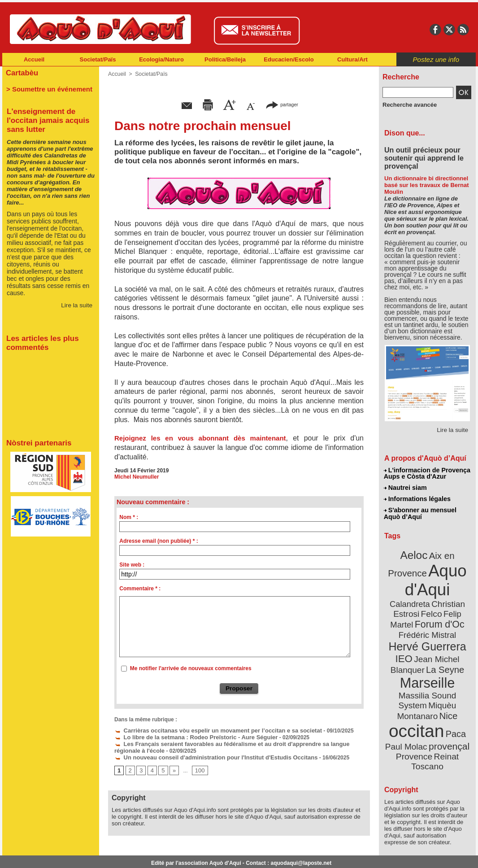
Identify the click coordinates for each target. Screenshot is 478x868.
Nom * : (129, 517)
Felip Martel (414, 609)
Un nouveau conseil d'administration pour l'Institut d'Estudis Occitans (209, 755)
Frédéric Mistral (437, 619)
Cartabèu (21, 72)
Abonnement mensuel (121, 855)
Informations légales (417, 498)
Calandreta (449, 588)
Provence (415, 724)
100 (198, 768)
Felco (457, 598)
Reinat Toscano (435, 729)
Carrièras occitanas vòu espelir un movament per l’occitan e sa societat (211, 730)
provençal (448, 715)
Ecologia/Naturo (161, 59)
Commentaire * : (140, 589)
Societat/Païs (98, 59)
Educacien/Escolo (289, 59)
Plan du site (200, 855)
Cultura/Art (352, 59)
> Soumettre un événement (46, 88)
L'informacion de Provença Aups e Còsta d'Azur (427, 473)
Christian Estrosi (417, 598)
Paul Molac (408, 715)
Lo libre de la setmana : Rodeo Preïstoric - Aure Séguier (190, 737)
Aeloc (415, 553)
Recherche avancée (408, 105)
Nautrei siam (405, 487)
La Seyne (444, 652)
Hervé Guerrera (427, 630)
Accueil (34, 59)
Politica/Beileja (225, 59)
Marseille (412, 664)
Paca (454, 703)
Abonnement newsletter (42, 855)
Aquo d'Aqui (425, 576)
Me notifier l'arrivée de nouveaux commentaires (191, 668)
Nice (447, 686)
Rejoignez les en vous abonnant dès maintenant (200, 438)
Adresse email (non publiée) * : (159, 541)
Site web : (132, 565)
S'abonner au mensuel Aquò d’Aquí (420, 512)
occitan (417, 700)
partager (282, 104)
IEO (406, 641)
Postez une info (436, 59)
